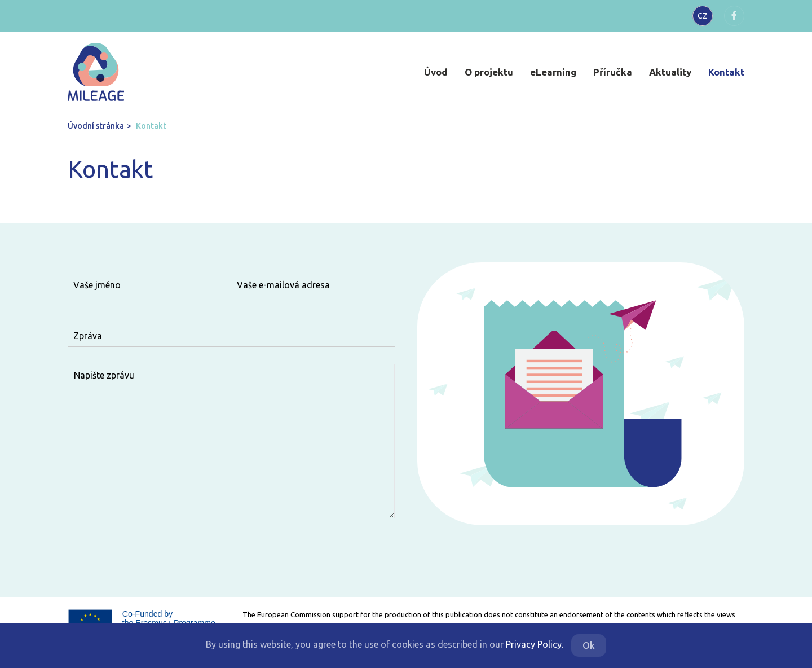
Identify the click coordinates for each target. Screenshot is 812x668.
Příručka (613, 72)
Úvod (436, 72)
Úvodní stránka (96, 126)
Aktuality (670, 72)
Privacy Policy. (535, 644)
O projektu (489, 72)
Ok (589, 645)
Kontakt (726, 72)
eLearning (553, 72)
